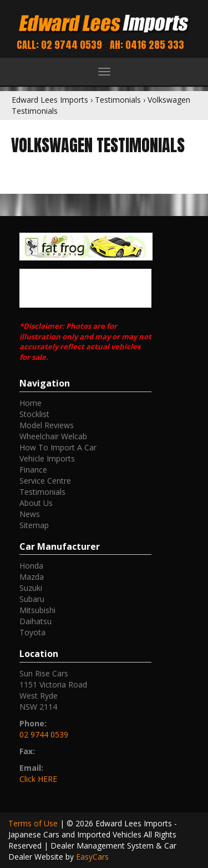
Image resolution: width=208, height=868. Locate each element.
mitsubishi (37, 610)
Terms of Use (34, 823)
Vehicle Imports (47, 458)
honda (31, 566)
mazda (32, 577)
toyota (32, 632)
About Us (36, 503)
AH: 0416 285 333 (147, 45)
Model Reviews (47, 425)
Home (31, 403)
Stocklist (34, 414)
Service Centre (45, 481)
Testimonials (118, 100)
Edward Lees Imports (50, 100)
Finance (33, 470)
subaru (32, 599)
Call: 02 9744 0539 (59, 45)
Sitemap (34, 525)
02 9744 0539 (44, 734)
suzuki (31, 588)
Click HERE (38, 779)
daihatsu (35, 621)
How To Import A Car (58, 447)
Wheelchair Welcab (53, 436)
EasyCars (92, 857)
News (30, 514)
